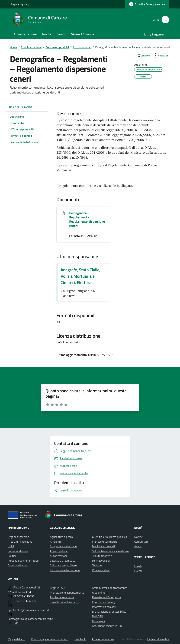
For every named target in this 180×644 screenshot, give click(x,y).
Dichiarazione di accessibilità (111, 612)
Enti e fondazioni (18, 551)
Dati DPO (98, 616)
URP (15, 623)
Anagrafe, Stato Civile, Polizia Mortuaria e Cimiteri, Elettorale (81, 276)
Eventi (138, 571)
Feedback (80, 639)
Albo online (100, 592)
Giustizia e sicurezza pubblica (110, 537)
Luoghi (138, 566)
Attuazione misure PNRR (107, 626)
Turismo (97, 565)
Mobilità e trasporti (104, 546)
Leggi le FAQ (57, 588)
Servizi (61, 34)
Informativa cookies (104, 607)
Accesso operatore (103, 639)
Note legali (99, 621)
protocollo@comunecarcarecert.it (29, 610)
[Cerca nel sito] (165, 20)
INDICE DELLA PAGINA (27, 107)
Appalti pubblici (59, 551)
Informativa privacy (104, 602)
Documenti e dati (18, 565)
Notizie (139, 537)
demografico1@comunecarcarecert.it (31, 619)
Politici (12, 556)
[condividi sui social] (143, 55)
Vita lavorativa (101, 570)
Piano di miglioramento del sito (50, 639)
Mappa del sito (16, 639)
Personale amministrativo (23, 561)
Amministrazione (25, 34)
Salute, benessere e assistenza (110, 551)
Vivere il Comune (83, 34)
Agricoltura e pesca (61, 537)
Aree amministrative (20, 542)
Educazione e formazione (65, 570)
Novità (47, 34)
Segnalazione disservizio (64, 602)
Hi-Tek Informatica (160, 639)
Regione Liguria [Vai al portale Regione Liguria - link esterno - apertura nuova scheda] (20, 4)
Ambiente (56, 542)
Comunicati (141, 542)
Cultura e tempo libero (63, 565)
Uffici (11, 546)
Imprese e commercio (105, 542)
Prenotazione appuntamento (67, 592)
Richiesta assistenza (62, 597)
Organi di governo (18, 537)
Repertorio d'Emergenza (106, 597)
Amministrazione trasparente (110, 588)
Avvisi (138, 546)
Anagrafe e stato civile (63, 546)
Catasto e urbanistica (63, 561)
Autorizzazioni (58, 556)
